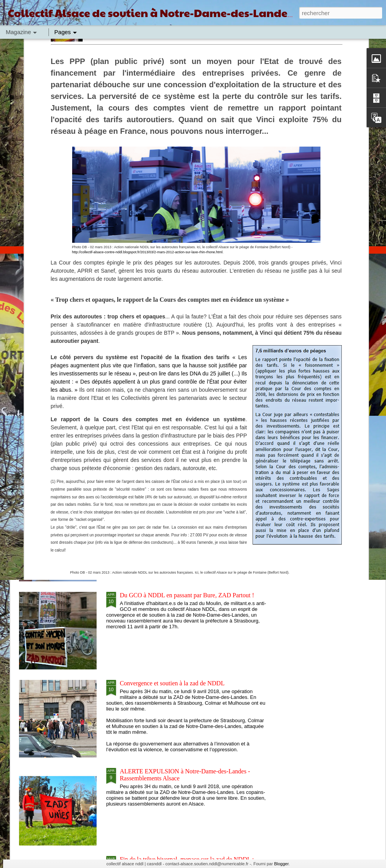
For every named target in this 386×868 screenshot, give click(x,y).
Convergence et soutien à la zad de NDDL (172, 683)
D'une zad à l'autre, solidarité (156, 507)
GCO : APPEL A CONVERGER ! (145, 357)
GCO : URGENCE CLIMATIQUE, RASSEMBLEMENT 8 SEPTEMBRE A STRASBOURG (245, 367)
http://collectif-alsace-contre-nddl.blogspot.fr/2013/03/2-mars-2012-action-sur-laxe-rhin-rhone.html (147, 133)
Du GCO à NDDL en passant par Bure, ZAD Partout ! (187, 595)
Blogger (281, 864)
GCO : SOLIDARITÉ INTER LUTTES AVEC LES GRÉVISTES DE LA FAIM (63, 364)
